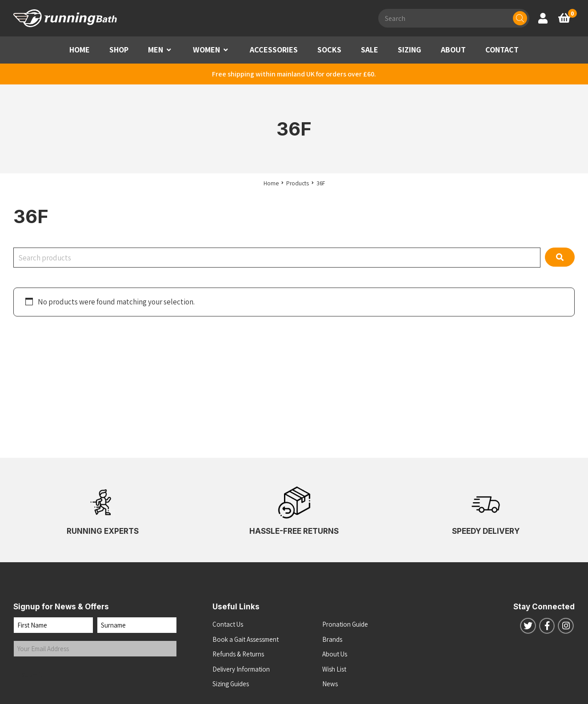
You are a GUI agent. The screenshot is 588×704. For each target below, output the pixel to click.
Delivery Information (241, 669)
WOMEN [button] (206, 50)
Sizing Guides (231, 684)
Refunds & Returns (238, 654)
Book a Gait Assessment (246, 639)
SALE (370, 50)
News (330, 684)
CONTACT (502, 50)
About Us (335, 654)
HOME (80, 50)
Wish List (334, 669)
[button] (169, 50)
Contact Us (228, 624)
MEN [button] (156, 50)
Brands (332, 639)
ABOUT (453, 50)
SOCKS (329, 50)
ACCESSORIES (274, 50)
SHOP (119, 50)
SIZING (410, 50)
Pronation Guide (345, 624)
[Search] (520, 18)
